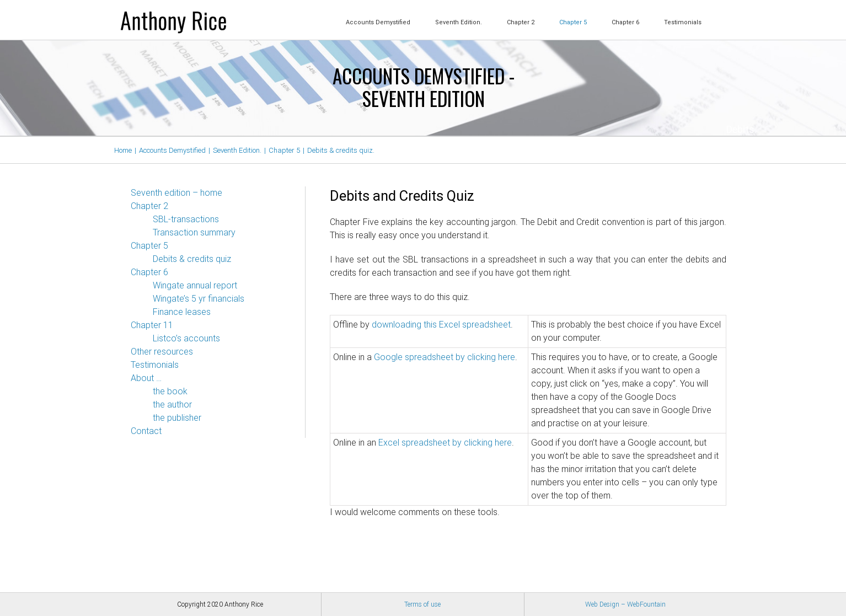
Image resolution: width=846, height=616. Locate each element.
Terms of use (422, 604)
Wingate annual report (195, 285)
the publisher (177, 418)
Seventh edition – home (176, 193)
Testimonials (155, 365)
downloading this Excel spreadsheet (441, 325)
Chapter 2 (149, 206)
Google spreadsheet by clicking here (445, 357)
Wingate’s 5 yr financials (199, 299)
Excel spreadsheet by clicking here (445, 443)
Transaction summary (194, 232)
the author (172, 405)
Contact (146, 431)
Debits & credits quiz (192, 259)
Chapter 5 (149, 246)
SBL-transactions (186, 219)
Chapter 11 (152, 325)
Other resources (162, 352)
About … (146, 378)
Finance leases (182, 312)
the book (170, 391)
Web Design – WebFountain (625, 604)
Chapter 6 (149, 272)
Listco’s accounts (186, 338)
